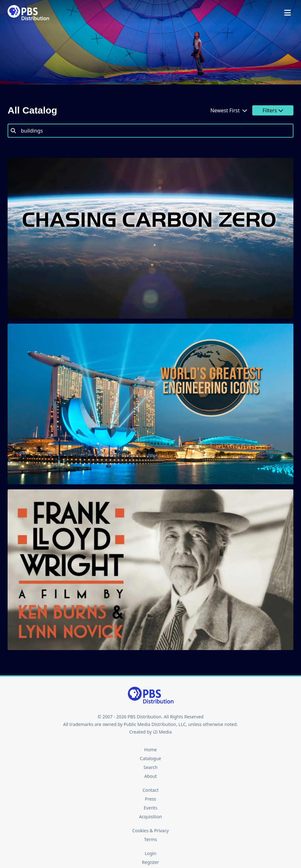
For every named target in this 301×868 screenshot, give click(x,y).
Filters (273, 110)
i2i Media (162, 732)
